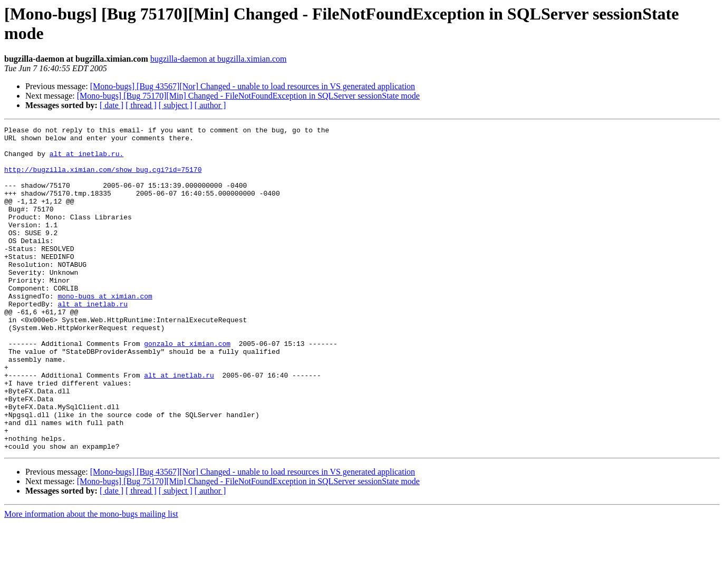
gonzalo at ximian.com (187, 388)
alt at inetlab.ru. (86, 160)
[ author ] (210, 105)
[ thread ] (141, 105)
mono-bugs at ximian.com (105, 331)
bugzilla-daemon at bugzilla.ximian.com (219, 59)
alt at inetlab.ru (93, 340)
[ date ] (112, 105)
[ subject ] (176, 105)
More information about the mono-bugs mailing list (91, 579)
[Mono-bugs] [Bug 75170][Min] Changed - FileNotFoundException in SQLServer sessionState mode (248, 96)
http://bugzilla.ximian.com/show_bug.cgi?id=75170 (103, 179)
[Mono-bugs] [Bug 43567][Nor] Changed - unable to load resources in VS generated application (253, 86)
